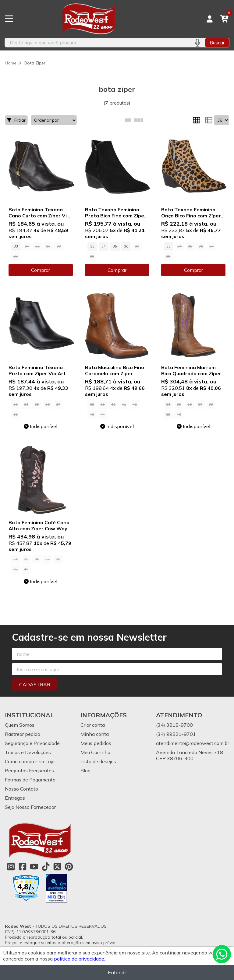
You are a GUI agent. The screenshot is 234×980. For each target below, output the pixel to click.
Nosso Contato (21, 789)
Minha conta (95, 734)
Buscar (217, 43)
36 (126, 246)
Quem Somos (20, 725)
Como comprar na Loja (30, 761)
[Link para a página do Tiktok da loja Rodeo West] (46, 867)
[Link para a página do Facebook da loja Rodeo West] (23, 867)
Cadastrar (35, 684)
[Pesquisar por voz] (197, 43)
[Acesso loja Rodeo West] (210, 19)
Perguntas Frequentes (29, 770)
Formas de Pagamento (30, 780)
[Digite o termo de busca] (97, 43)
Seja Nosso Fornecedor (30, 807)
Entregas (15, 798)
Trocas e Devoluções (28, 752)
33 (16, 246)
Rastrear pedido (23, 734)
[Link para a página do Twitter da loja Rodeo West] (57, 867)
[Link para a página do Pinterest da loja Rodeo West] (69, 867)
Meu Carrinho (95, 752)
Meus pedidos (96, 743)
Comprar (41, 270)
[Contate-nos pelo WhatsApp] (222, 954)
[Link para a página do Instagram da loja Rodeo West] (11, 867)
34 (104, 246)
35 (115, 246)
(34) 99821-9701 (176, 734)
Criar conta (93, 725)
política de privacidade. (80, 959)
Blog (85, 770)
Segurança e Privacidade (32, 743)
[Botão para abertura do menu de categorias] (9, 19)
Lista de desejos (98, 761)
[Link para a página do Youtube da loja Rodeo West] (34, 867)
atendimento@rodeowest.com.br (193, 743)
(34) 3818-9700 (174, 725)
